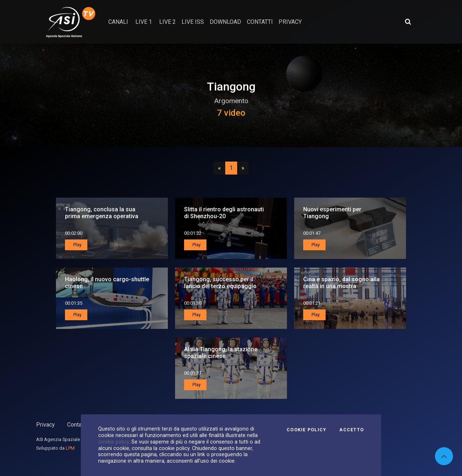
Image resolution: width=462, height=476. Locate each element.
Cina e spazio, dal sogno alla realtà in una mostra (341, 283)
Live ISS (193, 22)
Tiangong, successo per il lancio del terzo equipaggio (220, 283)
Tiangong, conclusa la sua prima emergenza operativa (102, 213)
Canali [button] (118, 22)
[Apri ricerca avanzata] (408, 22)
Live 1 (144, 22)
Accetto (352, 430)
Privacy (45, 425)
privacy (290, 22)
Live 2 (167, 22)
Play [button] (77, 245)
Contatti (77, 425)
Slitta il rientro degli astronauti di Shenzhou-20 (224, 213)
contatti (260, 22)
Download (225, 22)
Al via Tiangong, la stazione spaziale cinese (221, 353)
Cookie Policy (306, 430)
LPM (70, 448)
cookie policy (114, 442)
